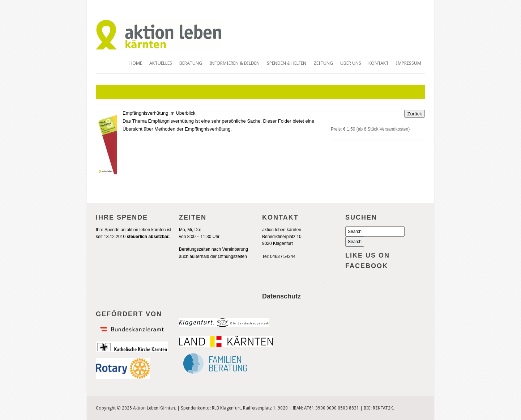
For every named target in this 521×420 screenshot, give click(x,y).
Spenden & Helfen (287, 63)
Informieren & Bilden (234, 63)
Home (136, 63)
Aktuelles (161, 63)
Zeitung (323, 63)
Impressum (409, 63)
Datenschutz (281, 296)
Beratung (191, 63)
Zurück (415, 114)
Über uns (351, 63)
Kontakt (379, 63)
